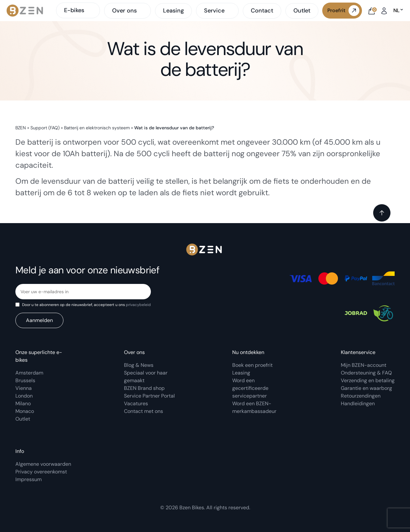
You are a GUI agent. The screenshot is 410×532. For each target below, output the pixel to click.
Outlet (302, 11)
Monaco (25, 411)
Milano (23, 403)
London (24, 396)
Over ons (124, 11)
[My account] (384, 10)
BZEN (21, 128)
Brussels (25, 380)
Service (214, 11)
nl (398, 11)
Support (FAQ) (45, 128)
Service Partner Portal (149, 396)
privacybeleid (138, 305)
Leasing (173, 11)
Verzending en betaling (368, 380)
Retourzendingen (361, 396)
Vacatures (136, 403)
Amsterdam (29, 373)
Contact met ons (143, 411)
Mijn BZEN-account (364, 365)
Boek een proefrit (252, 365)
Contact (262, 11)
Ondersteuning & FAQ (366, 373)
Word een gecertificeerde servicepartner (250, 388)
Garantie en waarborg (366, 388)
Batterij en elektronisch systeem (97, 128)
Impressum (29, 479)
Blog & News (139, 365)
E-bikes (78, 10)
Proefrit (343, 11)
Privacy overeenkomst (41, 472)
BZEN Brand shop (144, 388)
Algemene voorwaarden (43, 464)
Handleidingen (358, 403)
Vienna (24, 388)
